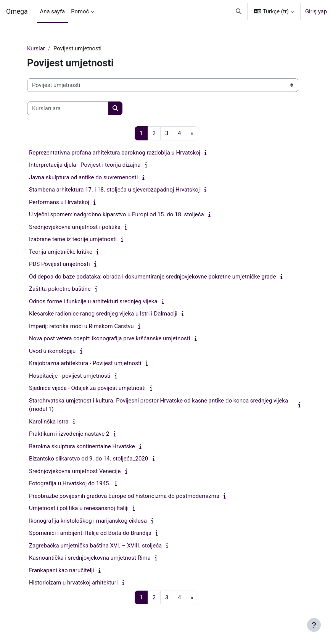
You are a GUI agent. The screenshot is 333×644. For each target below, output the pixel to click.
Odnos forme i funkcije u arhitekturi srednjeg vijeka (93, 301)
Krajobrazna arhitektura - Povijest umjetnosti (85, 363)
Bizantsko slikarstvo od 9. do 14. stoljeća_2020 (88, 459)
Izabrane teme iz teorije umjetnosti (73, 239)
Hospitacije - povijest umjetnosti (70, 376)
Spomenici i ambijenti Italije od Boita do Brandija (90, 533)
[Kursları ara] (68, 108)
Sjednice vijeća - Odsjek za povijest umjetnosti (87, 388)
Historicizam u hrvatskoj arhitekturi (73, 583)
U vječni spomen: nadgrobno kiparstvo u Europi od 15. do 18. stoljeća (117, 214)
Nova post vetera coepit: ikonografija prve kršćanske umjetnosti (109, 338)
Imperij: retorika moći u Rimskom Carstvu (81, 326)
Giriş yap (316, 11)
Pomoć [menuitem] (80, 11)
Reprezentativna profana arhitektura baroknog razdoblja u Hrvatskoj (115, 153)
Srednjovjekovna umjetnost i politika (75, 227)
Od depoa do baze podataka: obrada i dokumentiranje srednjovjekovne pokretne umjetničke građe (153, 277)
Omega (17, 11)
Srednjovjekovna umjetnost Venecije (75, 471)
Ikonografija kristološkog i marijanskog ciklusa (88, 521)
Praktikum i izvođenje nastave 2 (69, 434)
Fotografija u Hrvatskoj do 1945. (70, 483)
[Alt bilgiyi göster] (314, 625)
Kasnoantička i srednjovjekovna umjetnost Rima (90, 558)
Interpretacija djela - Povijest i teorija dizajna (85, 165)
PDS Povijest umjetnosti (60, 264)
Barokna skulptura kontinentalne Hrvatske (82, 446)
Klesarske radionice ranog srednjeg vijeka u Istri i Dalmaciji (103, 314)
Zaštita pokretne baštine (60, 289)
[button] (239, 11)
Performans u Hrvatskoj (59, 202)
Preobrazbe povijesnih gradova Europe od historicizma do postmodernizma (124, 496)
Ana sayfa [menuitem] (53, 11)
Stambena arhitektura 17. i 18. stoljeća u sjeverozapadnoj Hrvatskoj (114, 190)
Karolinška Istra (49, 422)
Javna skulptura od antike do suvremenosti (83, 177)
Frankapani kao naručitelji (61, 570)
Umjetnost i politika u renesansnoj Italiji (79, 508)
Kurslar (36, 48)
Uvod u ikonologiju (52, 351)
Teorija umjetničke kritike (61, 252)
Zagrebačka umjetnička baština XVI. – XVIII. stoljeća (95, 546)
